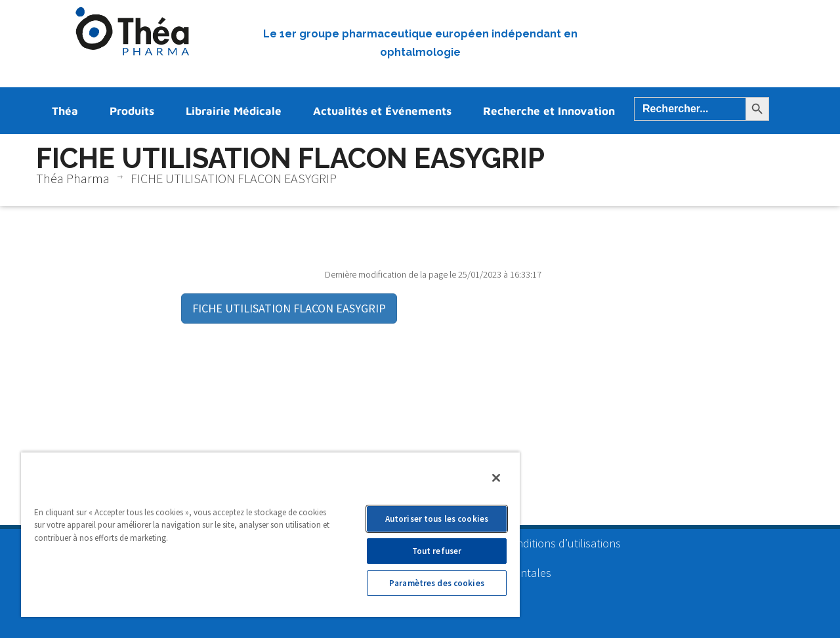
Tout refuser (437, 551)
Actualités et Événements (382, 111)
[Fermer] (496, 478)
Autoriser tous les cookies (437, 519)
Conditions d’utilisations (562, 543)
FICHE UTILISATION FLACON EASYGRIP (289, 308)
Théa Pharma (73, 178)
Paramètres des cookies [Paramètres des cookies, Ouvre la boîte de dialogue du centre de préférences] (437, 583)
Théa (65, 111)
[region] (270, 534)
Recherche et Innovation (549, 111)
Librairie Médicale (234, 111)
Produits (132, 111)
